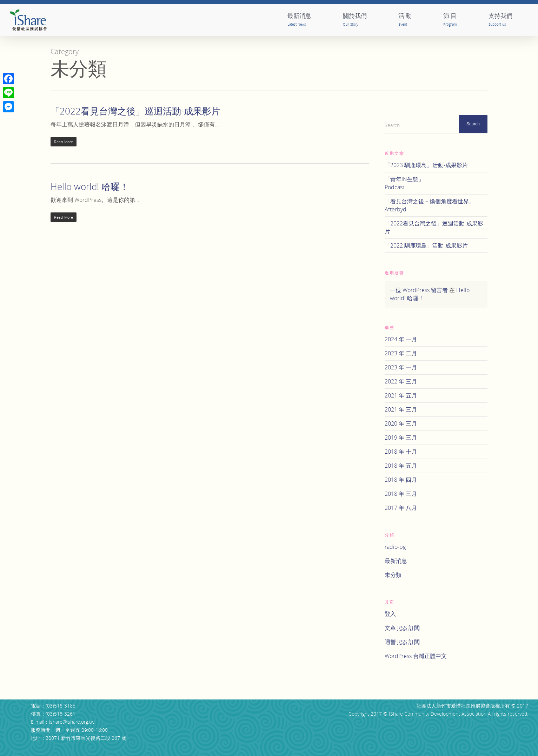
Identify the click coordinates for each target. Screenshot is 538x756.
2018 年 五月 (401, 466)
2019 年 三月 (401, 438)
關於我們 (355, 19)
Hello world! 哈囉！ (90, 186)
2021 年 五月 (401, 395)
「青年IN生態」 (436, 183)
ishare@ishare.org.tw (72, 722)
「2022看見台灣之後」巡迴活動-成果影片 (135, 111)
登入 (390, 614)
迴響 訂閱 (402, 642)
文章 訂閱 (402, 628)
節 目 (450, 19)
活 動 (405, 19)
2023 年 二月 (401, 353)
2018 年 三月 (401, 494)
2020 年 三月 (401, 423)
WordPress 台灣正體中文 (416, 656)
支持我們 (500, 19)
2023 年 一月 (401, 367)
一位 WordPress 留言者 (419, 290)
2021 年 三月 (401, 409)
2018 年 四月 (401, 480)
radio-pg (395, 547)
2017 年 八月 (401, 508)
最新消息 (299, 19)
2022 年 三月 (401, 381)
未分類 (393, 575)
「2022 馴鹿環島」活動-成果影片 (426, 245)
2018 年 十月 (401, 452)
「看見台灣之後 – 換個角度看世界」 (436, 205)
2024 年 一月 (401, 339)
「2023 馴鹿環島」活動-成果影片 (426, 165)
